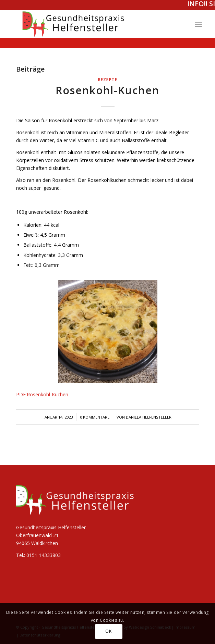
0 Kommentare (95, 417)
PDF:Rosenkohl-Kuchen (42, 394)
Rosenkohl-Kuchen (107, 90)
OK (108, 631)
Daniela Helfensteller (149, 417)
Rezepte (107, 80)
